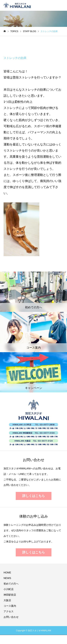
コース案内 (10, 606)
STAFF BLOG (16, 44)
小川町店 (9, 589)
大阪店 (7, 600)
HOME (7, 573)
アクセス (9, 611)
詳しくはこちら (34, 496)
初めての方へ (11, 584)
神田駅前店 (10, 595)
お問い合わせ (11, 617)
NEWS (7, 578)
